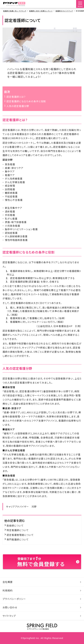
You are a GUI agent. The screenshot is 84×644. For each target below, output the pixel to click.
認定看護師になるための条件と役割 (26, 101)
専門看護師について (18, 539)
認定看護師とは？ (16, 97)
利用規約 (8, 590)
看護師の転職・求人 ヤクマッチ (15, 11)
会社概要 (8, 582)
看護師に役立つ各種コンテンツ (41, 11)
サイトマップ (9, 616)
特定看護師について (18, 530)
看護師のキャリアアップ (64, 11)
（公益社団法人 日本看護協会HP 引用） (59, 326)
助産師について (15, 526)
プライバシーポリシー (14, 599)
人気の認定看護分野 (18, 106)
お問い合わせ (10, 607)
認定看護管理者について (20, 535)
